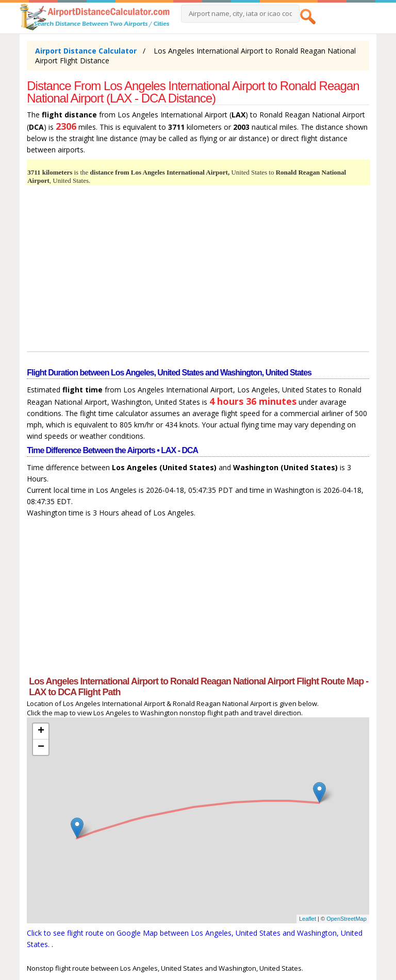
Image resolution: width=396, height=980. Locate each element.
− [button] (41, 747)
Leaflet (308, 919)
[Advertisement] (198, 270)
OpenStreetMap (346, 919)
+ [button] (41, 731)
